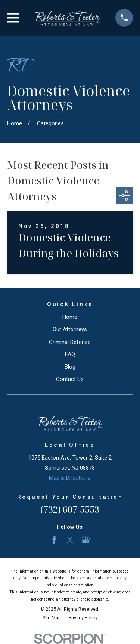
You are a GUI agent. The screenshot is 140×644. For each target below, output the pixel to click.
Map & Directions (70, 478)
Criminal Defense (70, 342)
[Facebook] (54, 540)
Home (70, 317)
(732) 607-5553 (70, 509)
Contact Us (70, 379)
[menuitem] (52, 618)
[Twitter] (70, 540)
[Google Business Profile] (86, 540)
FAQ (70, 354)
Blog (70, 367)
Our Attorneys (70, 329)
